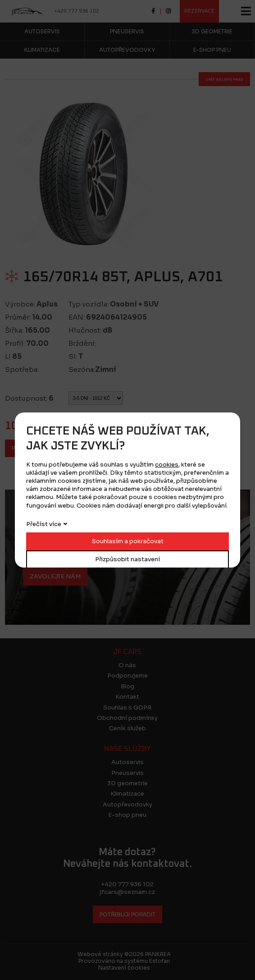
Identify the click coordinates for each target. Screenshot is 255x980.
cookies (167, 465)
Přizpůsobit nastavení (127, 559)
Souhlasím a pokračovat (128, 541)
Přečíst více (44, 524)
